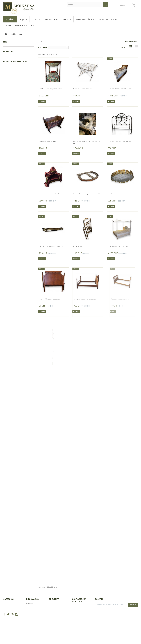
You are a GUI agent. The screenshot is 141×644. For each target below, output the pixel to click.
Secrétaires (11, 82)
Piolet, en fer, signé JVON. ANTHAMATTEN (24, 327)
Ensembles (11, 69)
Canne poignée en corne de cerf (23, 172)
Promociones (10, 48)
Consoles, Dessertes (14, 89)
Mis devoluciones (55, 607)
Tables (9, 113)
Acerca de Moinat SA (34, 614)
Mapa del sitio (31, 617)
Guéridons (11, 79)
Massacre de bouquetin (25, 346)
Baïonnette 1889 (23, 269)
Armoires (10, 103)
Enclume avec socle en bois (25, 230)
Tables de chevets (13, 72)
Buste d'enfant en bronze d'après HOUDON (23, 366)
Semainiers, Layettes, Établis (16, 76)
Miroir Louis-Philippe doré (24, 407)
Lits (8, 62)
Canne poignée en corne (23, 133)
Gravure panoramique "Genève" (25, 387)
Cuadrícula (131, 47)
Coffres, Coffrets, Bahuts (15, 106)
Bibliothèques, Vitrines (14, 96)
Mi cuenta (54, 599)
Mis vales (52, 620)
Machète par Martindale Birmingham (25, 250)
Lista (136, 47)
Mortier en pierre (23, 308)
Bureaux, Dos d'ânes (14, 110)
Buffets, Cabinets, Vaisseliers (17, 99)
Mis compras (54, 603)
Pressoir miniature (23, 211)
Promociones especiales (15, 494)
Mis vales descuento (56, 610)
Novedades (8, 127)
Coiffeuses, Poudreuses (15, 65)
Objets (8, 120)
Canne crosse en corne (25, 152)
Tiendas (29, 610)
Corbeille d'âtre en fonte (23, 428)
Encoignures (11, 58)
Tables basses (12, 93)
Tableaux (9, 52)
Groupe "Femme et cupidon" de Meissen (24, 192)
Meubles (9, 55)
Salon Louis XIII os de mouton (24, 289)
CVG (28, 607)
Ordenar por (42, 47)
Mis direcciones (55, 614)
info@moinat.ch (78, 617)
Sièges (9, 116)
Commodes (11, 86)
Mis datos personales (57, 617)
